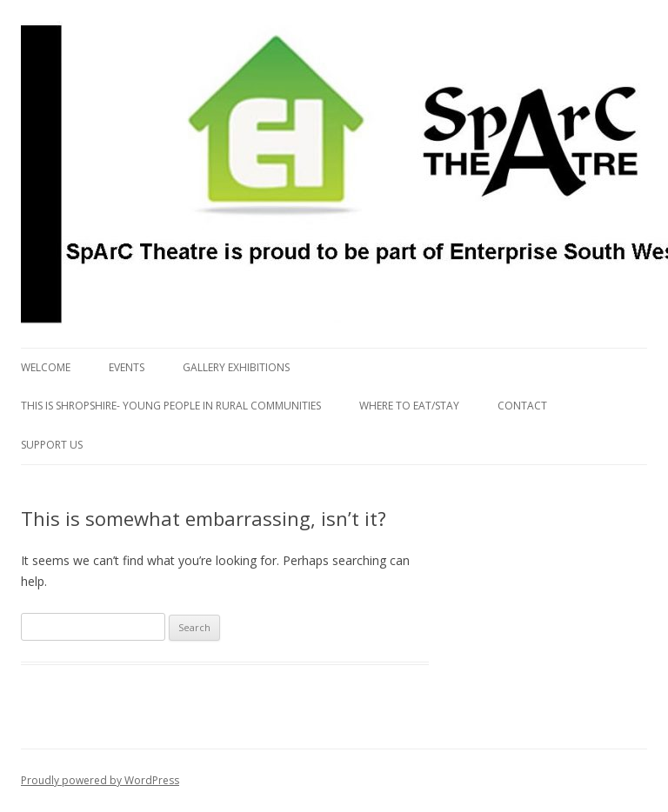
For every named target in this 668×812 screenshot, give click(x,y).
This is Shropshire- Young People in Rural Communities (171, 406)
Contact (522, 406)
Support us (52, 445)
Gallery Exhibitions (236, 367)
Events (127, 367)
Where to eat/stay (409, 406)
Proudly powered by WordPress (100, 780)
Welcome (46, 367)
